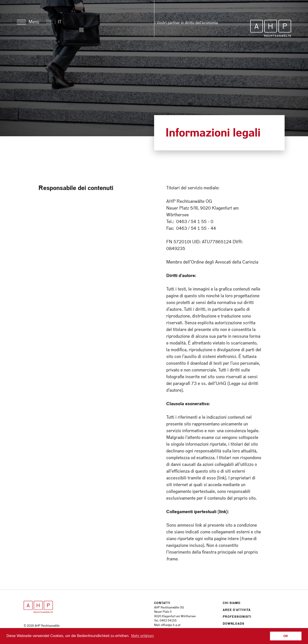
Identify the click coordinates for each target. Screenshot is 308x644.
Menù (34, 22)
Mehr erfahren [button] (143, 636)
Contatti (162, 603)
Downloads (234, 624)
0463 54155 (168, 621)
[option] (154, 68)
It (60, 22)
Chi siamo (232, 603)
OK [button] (286, 636)
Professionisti (237, 617)
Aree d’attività (237, 610)
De (49, 22)
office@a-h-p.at (171, 625)
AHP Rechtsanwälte (271, 28)
